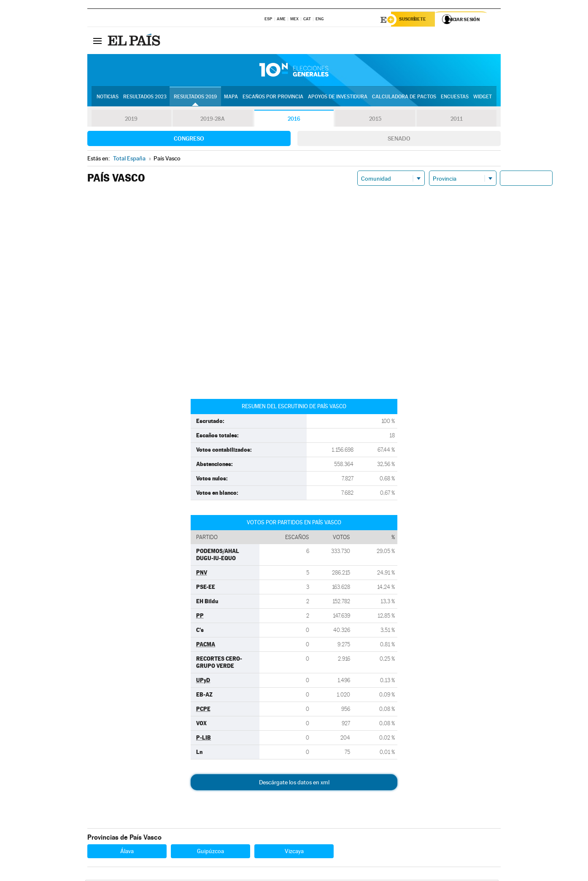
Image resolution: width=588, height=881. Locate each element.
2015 (375, 120)
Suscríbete (415, 20)
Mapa (231, 98)
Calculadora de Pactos (404, 98)
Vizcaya (294, 852)
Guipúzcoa (210, 852)
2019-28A (213, 120)
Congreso (189, 140)
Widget (483, 98)
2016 (294, 120)
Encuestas (455, 98)
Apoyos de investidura (338, 98)
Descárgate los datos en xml (294, 783)
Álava (127, 852)
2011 (457, 120)
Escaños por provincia (273, 98)
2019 (131, 120)
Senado (399, 140)
